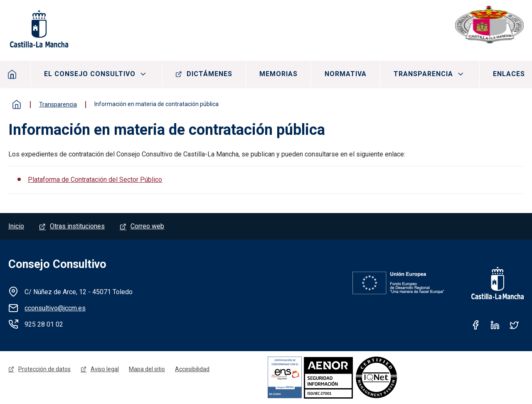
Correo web (147, 226)
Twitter (514, 325)
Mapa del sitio (147, 369)
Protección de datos (44, 369)
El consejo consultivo (90, 74)
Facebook (476, 325)
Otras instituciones (77, 226)
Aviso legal (105, 369)
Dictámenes (209, 74)
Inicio (17, 104)
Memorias (278, 74)
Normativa (346, 74)
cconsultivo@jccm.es (55, 308)
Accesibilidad (192, 369)
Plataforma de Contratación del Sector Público (95, 180)
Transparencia (423, 74)
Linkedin (495, 325)
